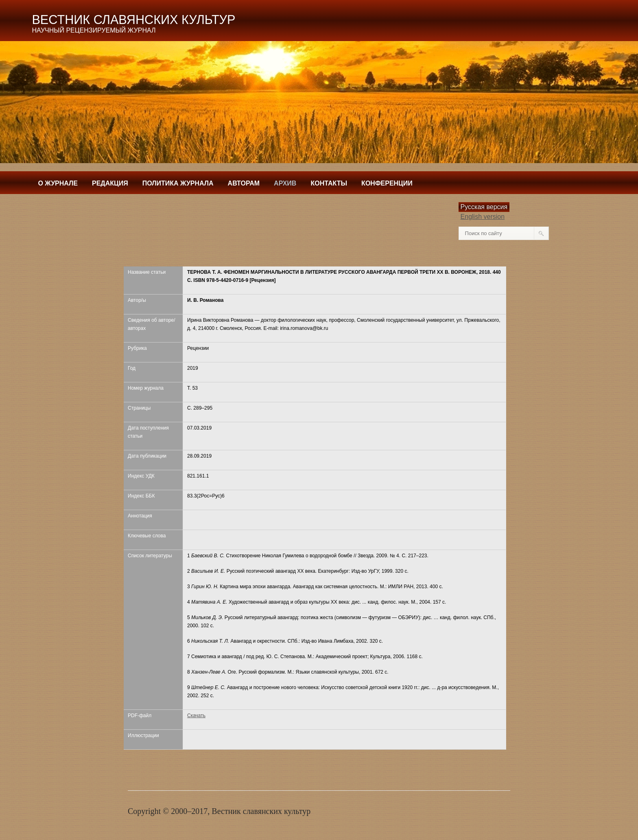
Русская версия (484, 207)
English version (483, 217)
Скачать (196, 716)
